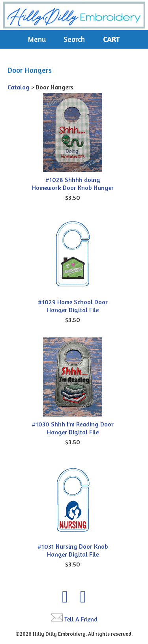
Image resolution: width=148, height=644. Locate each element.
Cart (111, 39)
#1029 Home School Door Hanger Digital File (73, 306)
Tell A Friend (81, 619)
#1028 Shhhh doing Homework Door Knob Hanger (73, 184)
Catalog (19, 87)
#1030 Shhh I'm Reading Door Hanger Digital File (73, 428)
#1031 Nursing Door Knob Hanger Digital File (73, 550)
